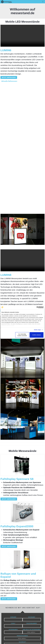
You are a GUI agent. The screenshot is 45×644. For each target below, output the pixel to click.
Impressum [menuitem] (9, 633)
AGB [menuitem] (33, 633)
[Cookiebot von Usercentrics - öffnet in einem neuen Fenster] (38, 307)
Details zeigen (37, 330)
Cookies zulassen (37, 335)
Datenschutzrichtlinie (27, 615)
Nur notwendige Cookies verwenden (22, 335)
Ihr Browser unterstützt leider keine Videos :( (23, 36)
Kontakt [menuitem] (8, 637)
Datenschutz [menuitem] (22, 633)
